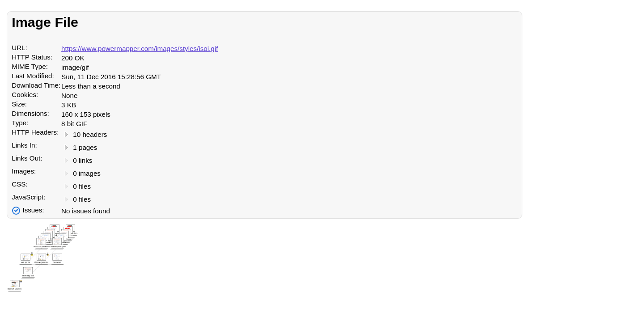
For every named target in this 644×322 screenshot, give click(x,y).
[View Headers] (66, 135)
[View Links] (66, 148)
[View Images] (66, 174)
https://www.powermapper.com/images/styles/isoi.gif (140, 49)
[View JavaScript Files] (66, 200)
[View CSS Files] (66, 187)
